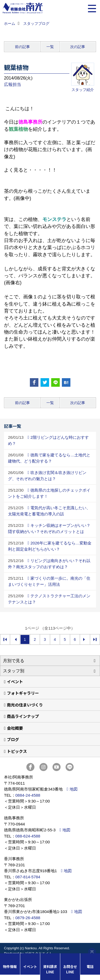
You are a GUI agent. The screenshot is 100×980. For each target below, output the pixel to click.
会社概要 (15, 728)
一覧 (50, 47)
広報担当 (13, 84)
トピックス (17, 751)
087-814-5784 (28, 877)
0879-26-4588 (28, 918)
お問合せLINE (70, 969)
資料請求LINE (50, 969)
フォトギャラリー (23, 693)
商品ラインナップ (23, 716)
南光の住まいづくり (25, 705)
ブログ (13, 739)
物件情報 (10, 967)
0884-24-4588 (28, 795)
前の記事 (22, 47)
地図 (74, 789)
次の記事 (78, 47)
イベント (15, 681)
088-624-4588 (28, 836)
